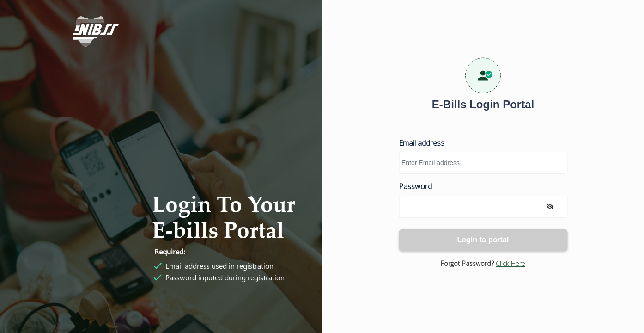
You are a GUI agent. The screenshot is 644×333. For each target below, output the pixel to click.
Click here (510, 263)
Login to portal (483, 240)
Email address (422, 143)
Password (415, 187)
